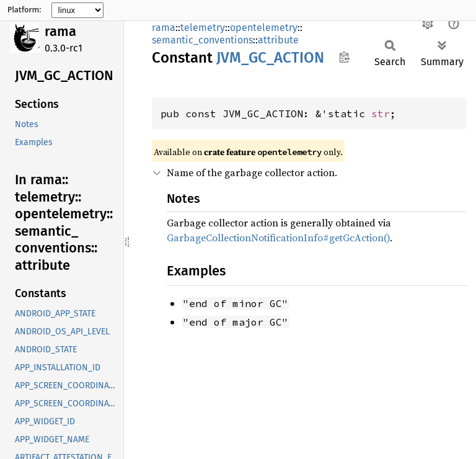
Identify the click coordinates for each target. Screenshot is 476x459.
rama (60, 31)
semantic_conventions (202, 40)
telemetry (203, 28)
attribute (278, 40)
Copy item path (344, 57)
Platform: (24, 10)
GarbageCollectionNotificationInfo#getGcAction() (278, 238)
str (381, 114)
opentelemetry (264, 28)
